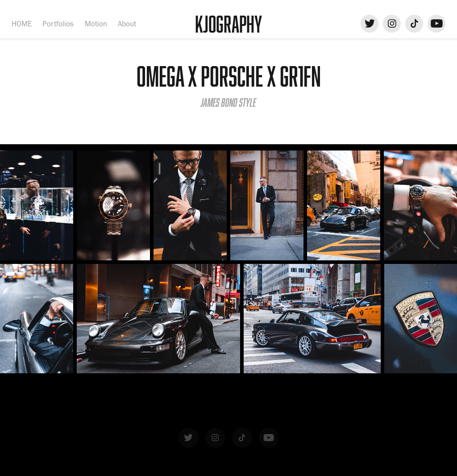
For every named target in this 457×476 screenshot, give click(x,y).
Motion (96, 24)
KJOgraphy (228, 24)
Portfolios (58, 24)
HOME (22, 24)
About (127, 24)
